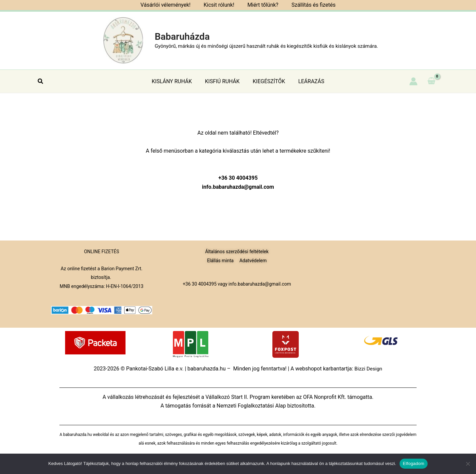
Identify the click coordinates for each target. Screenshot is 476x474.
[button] (41, 81)
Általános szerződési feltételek (237, 252)
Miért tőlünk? (262, 5)
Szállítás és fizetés (310, 5)
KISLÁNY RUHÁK (176, 81)
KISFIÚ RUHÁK (224, 81)
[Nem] (468, 464)
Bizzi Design (368, 369)
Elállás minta (220, 261)
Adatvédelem (253, 261)
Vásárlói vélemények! (169, 5)
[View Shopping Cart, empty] (431, 81)
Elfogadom (414, 463)
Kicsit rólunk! (220, 5)
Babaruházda (182, 37)
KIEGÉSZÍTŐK (268, 81)
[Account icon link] (413, 81)
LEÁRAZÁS (307, 81)
